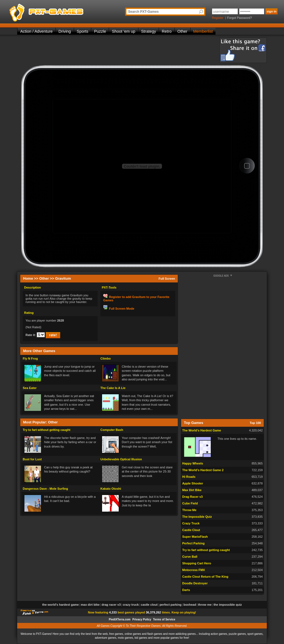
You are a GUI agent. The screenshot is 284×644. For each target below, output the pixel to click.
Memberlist (203, 31)
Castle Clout (191, 530)
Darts (186, 590)
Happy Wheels (193, 463)
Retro (167, 31)
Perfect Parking (193, 543)
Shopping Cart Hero (197, 563)
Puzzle (100, 31)
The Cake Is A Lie (113, 388)
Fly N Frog (30, 358)
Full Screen (167, 279)
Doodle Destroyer (195, 583)
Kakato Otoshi (111, 489)
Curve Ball (190, 557)
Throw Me (189, 510)
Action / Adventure (36, 31)
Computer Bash (112, 430)
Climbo (106, 358)
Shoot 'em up (123, 31)
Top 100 (255, 423)
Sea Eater (30, 388)
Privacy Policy (142, 619)
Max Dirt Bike (192, 490)
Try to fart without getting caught (47, 430)
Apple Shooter (193, 483)
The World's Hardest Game (202, 430)
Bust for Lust (32, 459)
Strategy (149, 31)
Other (182, 31)
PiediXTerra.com (120, 619)
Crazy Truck (191, 523)
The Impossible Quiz (197, 517)
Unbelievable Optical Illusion (121, 459)
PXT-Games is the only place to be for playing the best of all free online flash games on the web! (59, 11)
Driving (65, 31)
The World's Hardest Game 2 (203, 470)
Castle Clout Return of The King (205, 577)
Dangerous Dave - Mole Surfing (45, 489)
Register (218, 18)
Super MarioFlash (195, 537)
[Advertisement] (118, 50)
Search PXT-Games (143, 12)
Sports (83, 31)
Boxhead (190, 605)
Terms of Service (164, 619)
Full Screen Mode (122, 309)
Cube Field (190, 503)
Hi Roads (189, 477)
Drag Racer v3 (192, 497)
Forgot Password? (239, 18)
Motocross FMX (194, 570)
